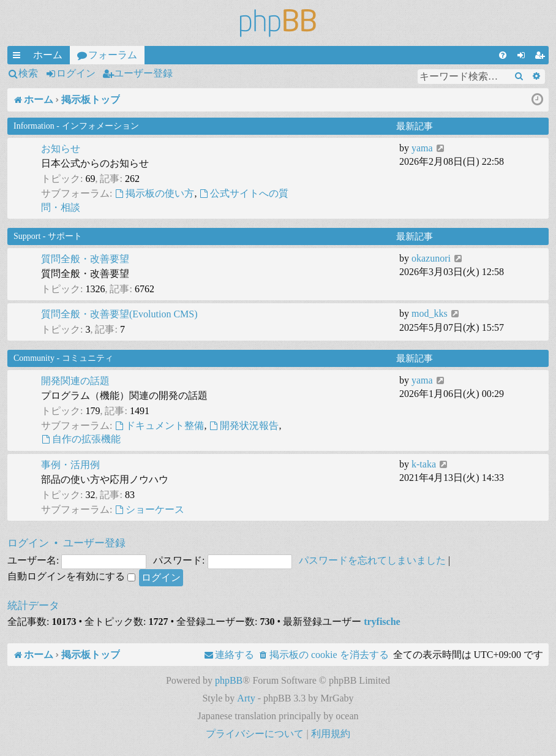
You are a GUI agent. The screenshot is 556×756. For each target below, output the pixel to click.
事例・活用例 (70, 465)
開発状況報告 (244, 425)
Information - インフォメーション (76, 126)
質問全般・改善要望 (85, 259)
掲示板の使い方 (154, 193)
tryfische (382, 622)
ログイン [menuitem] (524, 57)
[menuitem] (503, 55)
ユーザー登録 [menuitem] (542, 57)
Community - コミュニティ (63, 358)
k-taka (424, 464)
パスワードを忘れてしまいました (372, 560)
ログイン (76, 73)
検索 (28, 73)
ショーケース (149, 509)
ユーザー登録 (143, 73)
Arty (246, 698)
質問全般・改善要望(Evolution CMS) (119, 314)
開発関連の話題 (75, 381)
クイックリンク (19, 57)
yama (422, 148)
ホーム (48, 55)
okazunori (431, 258)
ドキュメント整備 (159, 425)
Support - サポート (48, 236)
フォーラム (113, 55)
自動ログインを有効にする (71, 576)
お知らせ (61, 149)
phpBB (229, 680)
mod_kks (430, 313)
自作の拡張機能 (81, 439)
